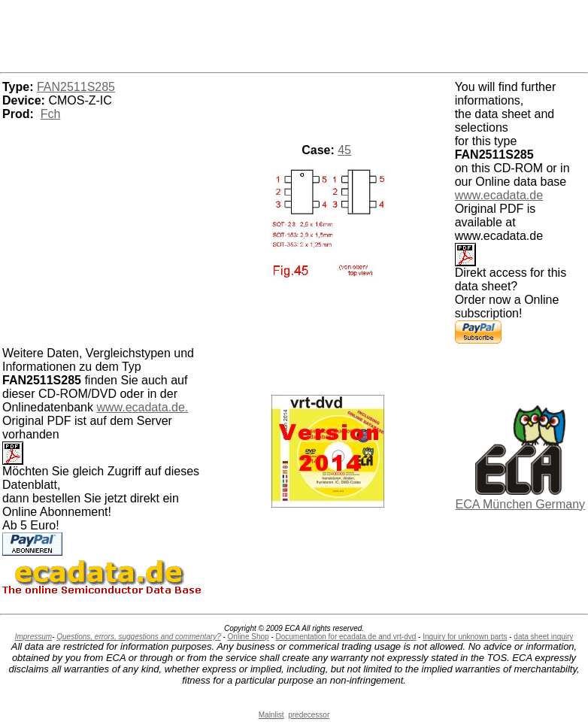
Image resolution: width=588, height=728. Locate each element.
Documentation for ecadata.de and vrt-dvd (346, 637)
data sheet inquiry (543, 637)
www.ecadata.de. (142, 407)
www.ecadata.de (499, 195)
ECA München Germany (521, 504)
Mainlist (271, 715)
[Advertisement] (294, 34)
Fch (51, 114)
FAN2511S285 (76, 87)
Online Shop (249, 637)
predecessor (309, 715)
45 (344, 150)
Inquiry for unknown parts (465, 637)
